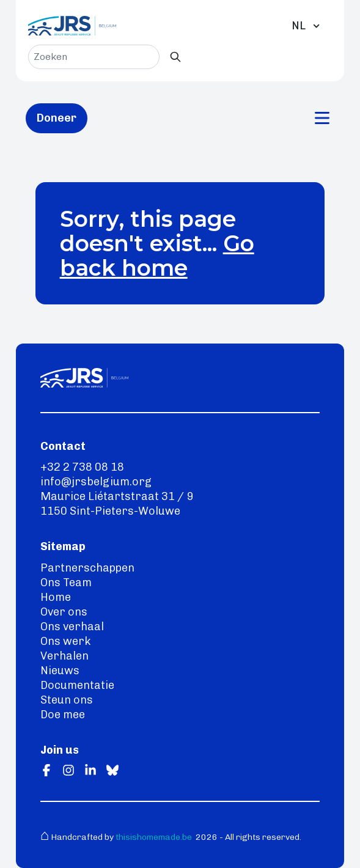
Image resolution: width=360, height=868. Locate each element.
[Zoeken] (175, 57)
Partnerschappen (87, 568)
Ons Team (66, 583)
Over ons (64, 612)
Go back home (157, 256)
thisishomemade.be (153, 837)
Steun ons (67, 700)
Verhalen (64, 656)
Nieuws (60, 671)
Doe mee (63, 715)
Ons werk (65, 641)
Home (56, 597)
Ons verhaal (72, 627)
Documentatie (77, 685)
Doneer (57, 118)
